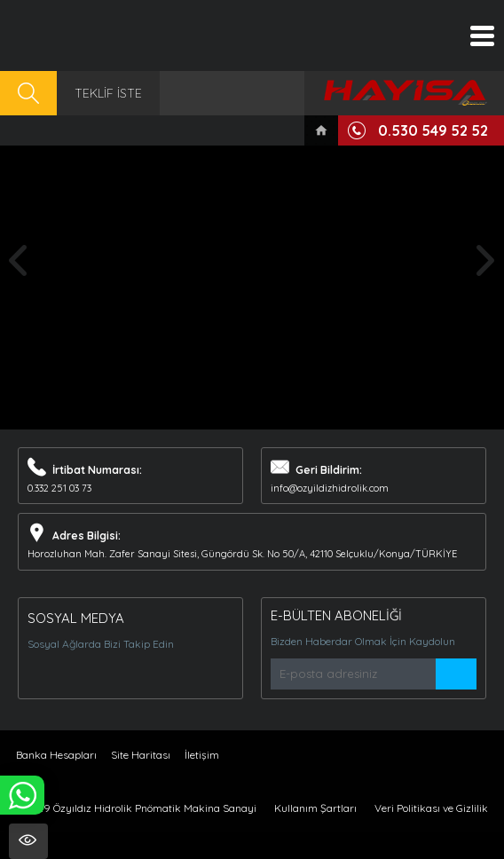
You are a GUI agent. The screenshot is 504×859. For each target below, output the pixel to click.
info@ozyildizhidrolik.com (330, 488)
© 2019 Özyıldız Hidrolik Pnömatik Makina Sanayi (136, 808)
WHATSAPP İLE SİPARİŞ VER (22, 795)
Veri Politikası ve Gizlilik (431, 808)
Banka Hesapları (56, 755)
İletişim (202, 755)
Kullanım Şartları (315, 808)
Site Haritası (141, 755)
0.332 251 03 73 (59, 488)
